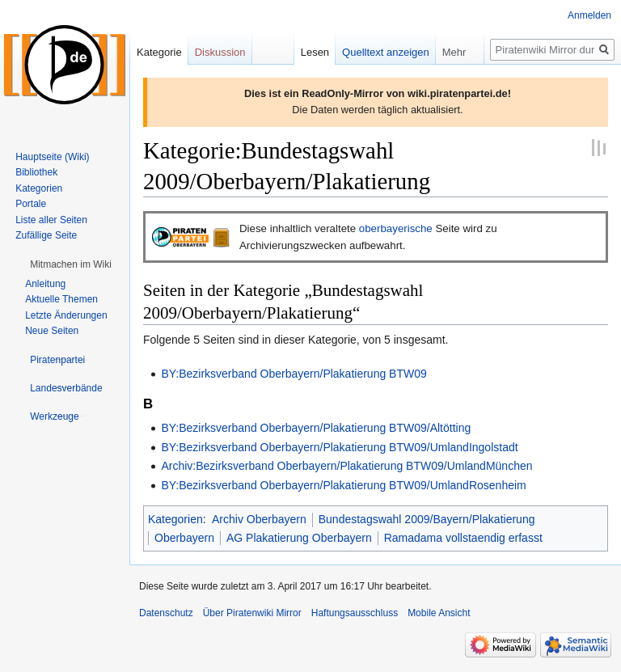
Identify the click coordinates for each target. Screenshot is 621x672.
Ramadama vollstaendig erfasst (463, 538)
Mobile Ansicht (439, 613)
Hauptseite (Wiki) (52, 157)
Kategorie (159, 52)
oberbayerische (396, 228)
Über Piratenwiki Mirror (252, 613)
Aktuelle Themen (61, 299)
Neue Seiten (52, 331)
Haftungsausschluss (355, 613)
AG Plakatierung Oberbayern (299, 538)
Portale (31, 204)
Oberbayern (184, 538)
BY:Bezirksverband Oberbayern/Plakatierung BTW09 (294, 374)
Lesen (315, 52)
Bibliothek (36, 172)
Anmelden (589, 15)
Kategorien (175, 519)
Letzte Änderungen (66, 315)
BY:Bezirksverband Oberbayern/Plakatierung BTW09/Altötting (316, 428)
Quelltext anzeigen (386, 52)
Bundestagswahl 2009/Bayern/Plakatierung (427, 519)
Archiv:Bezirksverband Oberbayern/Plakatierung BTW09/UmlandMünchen (346, 466)
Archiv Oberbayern (259, 519)
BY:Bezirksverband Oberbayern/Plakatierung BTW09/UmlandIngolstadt (339, 447)
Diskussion (220, 52)
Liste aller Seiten (51, 220)
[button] (71, 264)
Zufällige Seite (46, 235)
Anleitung (45, 284)
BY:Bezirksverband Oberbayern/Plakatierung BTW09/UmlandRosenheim (343, 485)
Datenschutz (166, 613)
